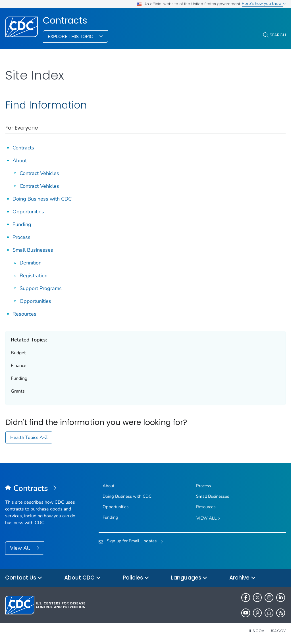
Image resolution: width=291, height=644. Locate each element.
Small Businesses (33, 250)
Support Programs (41, 288)
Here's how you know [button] (264, 4)
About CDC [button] (83, 578)
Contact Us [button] (24, 578)
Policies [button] (136, 578)
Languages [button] (189, 578)
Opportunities (28, 212)
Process (21, 237)
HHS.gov (256, 631)
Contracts (65, 20)
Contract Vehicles (39, 173)
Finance (19, 366)
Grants (18, 391)
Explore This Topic (71, 37)
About (20, 161)
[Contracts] (40, 489)
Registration (34, 276)
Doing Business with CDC (42, 199)
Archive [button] (243, 578)
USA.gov (278, 631)
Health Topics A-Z (29, 437)
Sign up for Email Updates (132, 541)
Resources (24, 314)
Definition (31, 263)
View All (21, 548)
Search (278, 35)
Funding (22, 224)
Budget (18, 353)
